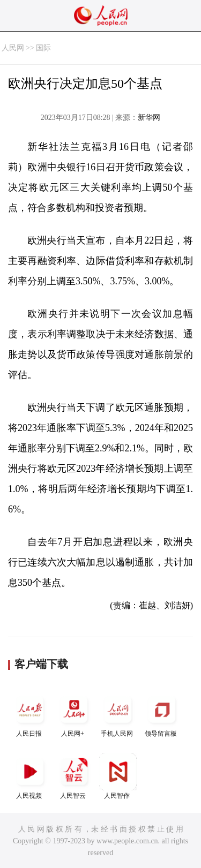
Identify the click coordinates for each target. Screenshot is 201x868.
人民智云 (74, 776)
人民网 (13, 48)
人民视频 (30, 776)
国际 (43, 48)
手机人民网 (118, 714)
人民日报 (30, 714)
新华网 (149, 118)
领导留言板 (162, 714)
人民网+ (74, 714)
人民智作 (118, 776)
